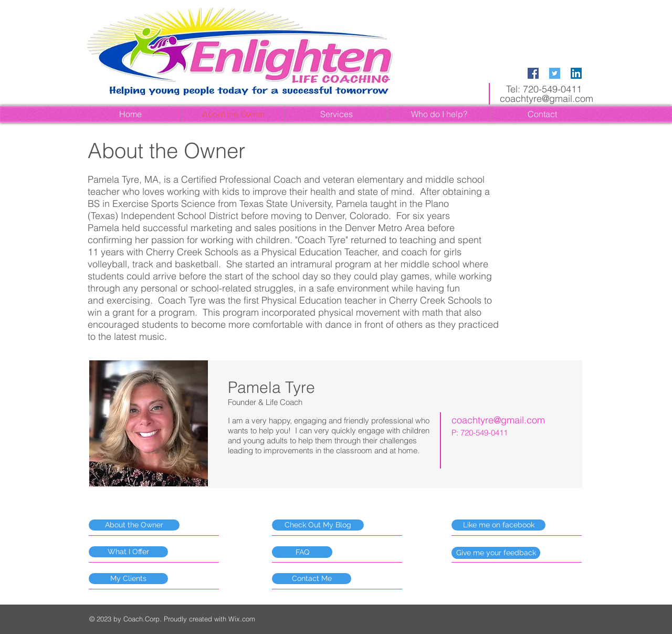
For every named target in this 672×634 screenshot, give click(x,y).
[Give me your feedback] (496, 553)
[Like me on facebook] (498, 525)
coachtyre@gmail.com (547, 98)
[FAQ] (302, 552)
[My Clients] (128, 579)
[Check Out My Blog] (318, 525)
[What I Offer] (128, 552)
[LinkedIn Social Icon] (576, 73)
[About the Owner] (134, 525)
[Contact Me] (312, 579)
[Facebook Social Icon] (533, 73)
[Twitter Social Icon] (555, 73)
